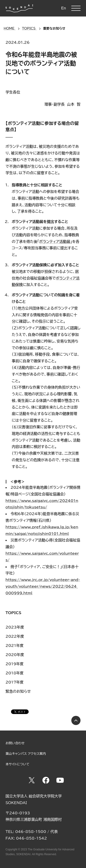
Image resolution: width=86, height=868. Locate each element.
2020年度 (15, 655)
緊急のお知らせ (18, 691)
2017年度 (15, 682)
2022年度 (15, 636)
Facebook (46, 780)
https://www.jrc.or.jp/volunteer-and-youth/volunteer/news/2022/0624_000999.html (43, 586)
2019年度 (15, 664)
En (64, 8)
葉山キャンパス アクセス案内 (26, 754)
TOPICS (13, 613)
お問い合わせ (15, 743)
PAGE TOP (76, 720)
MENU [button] (76, 8)
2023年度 (15, 627)
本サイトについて (17, 764)
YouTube (60, 780)
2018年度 (15, 673)
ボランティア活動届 (55, 242)
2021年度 (15, 646)
